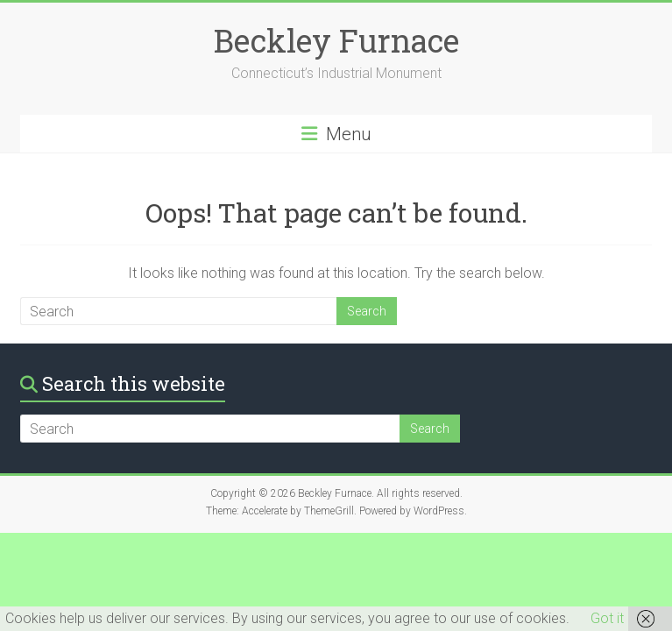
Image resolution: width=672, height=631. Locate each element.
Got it (607, 618)
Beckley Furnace (336, 40)
